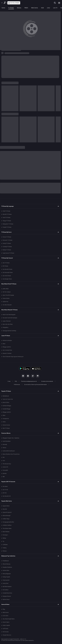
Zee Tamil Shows (7, 276)
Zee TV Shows (6, 263)
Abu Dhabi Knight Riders (9, 619)
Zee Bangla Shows (7, 279)
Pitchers (5, 551)
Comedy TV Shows (7, 247)
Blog (4, 609)
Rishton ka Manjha (7, 340)
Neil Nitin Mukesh (7, 587)
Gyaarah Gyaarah (7, 512)
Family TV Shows (7, 243)
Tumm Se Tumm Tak (8, 399)
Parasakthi (5, 470)
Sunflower (5, 545)
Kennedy (5, 444)
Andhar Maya (6, 519)
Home (3, 8)
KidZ (42, 8)
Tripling (5, 548)
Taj (3, 541)
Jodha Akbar (6, 289)
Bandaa (5, 473)
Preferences (17, 385)
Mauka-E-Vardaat (7, 353)
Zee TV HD (5, 490)
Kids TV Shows (6, 428)
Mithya (4, 538)
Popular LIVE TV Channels (8, 482)
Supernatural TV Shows (8, 253)
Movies (19, 8)
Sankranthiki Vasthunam (9, 451)
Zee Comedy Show (7, 350)
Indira (4, 422)
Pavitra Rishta (6, 298)
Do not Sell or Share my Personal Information (36, 385)
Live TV (55, 8)
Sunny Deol (5, 583)
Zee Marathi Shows (7, 269)
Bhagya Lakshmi (7, 347)
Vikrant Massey (6, 564)
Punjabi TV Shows (7, 227)
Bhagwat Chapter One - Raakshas (11, 438)
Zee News (5, 486)
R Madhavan (6, 561)
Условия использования (47, 381)
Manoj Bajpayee (7, 574)
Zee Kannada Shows (8, 273)
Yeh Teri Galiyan (7, 292)
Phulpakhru (5, 328)
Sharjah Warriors (7, 635)
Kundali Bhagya (7, 409)
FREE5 (26, 8)
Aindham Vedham (7, 525)
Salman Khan (6, 570)
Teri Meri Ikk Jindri (7, 305)
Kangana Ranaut (7, 596)
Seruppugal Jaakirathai (8, 522)
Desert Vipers (6, 622)
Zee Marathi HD (7, 496)
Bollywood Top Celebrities (8, 556)
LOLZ (48, 8)
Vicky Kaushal (6, 580)
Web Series (35, 8)
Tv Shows (11, 8)
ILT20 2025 (5, 616)
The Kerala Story (7, 464)
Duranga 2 (5, 535)
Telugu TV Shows (7, 221)
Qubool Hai (5, 302)
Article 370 (5, 467)
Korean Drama (6, 425)
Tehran (4, 448)
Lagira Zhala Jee (7, 321)
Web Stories (6, 612)
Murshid (5, 509)
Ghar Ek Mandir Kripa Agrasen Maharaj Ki (13, 357)
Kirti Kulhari (6, 590)
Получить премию (14, 3)
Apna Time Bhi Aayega (8, 295)
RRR (4, 477)
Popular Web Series (7, 501)
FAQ (16, 381)
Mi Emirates (6, 632)
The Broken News (7, 528)
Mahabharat (6, 396)
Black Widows (6, 532)
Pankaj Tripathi (6, 577)
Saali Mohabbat (7, 441)
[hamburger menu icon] (59, 3)
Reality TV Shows (7, 250)
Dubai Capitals (6, 625)
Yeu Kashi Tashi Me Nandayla (10, 318)
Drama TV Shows (7, 237)
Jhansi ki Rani (6, 402)
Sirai (4, 461)
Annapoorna (6, 419)
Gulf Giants (5, 629)
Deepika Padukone (7, 567)
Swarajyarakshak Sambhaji (9, 331)
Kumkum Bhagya (7, 406)
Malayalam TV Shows (8, 224)
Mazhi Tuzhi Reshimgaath (9, 315)
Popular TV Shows (6, 391)
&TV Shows (5, 266)
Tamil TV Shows (7, 218)
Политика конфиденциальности (29, 381)
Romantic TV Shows (7, 240)
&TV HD (5, 493)
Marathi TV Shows (7, 214)
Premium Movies (6, 433)
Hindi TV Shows (6, 211)
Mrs (4, 457)
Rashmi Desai (6, 599)
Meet (4, 344)
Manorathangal (7, 516)
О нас (9, 381)
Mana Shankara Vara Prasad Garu (11, 454)
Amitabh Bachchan (7, 593)
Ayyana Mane (6, 506)
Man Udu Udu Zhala (8, 324)
